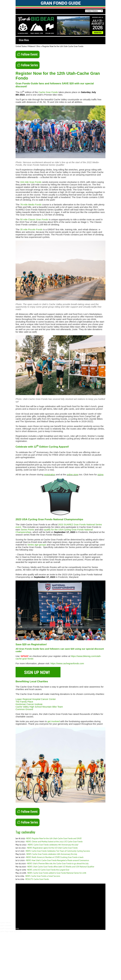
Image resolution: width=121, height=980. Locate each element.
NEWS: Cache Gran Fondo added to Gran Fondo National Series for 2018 (57, 873)
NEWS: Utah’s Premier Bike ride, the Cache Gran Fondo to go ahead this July (58, 864)
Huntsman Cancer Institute (29, 704)
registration (50, 474)
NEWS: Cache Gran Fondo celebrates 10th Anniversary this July (52, 854)
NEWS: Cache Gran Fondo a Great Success (43, 876)
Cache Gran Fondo (48, 92)
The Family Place (24, 702)
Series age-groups (37, 545)
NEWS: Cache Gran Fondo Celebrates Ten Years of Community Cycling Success (58, 851)
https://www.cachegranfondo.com (67, 663)
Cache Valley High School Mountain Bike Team (39, 707)
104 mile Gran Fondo (31, 182)
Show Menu (24, 40)
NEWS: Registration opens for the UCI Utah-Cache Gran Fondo (52, 848)
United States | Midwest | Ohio (28, 46)
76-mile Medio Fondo (31, 205)
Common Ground (24, 709)
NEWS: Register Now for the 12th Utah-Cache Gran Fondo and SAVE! (54, 839)
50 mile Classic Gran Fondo (34, 219)
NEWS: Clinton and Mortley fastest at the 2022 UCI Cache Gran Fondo (54, 842)
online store (73, 474)
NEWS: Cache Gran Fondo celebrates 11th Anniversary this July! (53, 845)
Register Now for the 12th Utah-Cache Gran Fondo (63, 46)
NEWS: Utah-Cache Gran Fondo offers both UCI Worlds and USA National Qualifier (61, 867)
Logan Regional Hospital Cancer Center (36, 699)
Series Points (27, 530)
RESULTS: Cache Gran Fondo (37, 879)
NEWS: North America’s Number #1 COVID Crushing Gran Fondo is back (55, 857)
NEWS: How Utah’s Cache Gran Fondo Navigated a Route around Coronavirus (58, 861)
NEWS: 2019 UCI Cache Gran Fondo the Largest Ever (48, 870)
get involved (54, 721)
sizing (100, 474)
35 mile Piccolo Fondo (31, 229)
